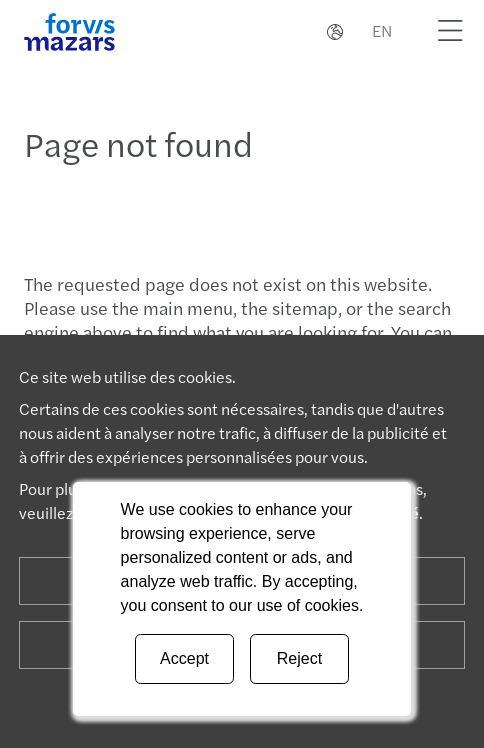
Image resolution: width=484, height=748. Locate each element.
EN (382, 30)
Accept (184, 658)
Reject (299, 658)
